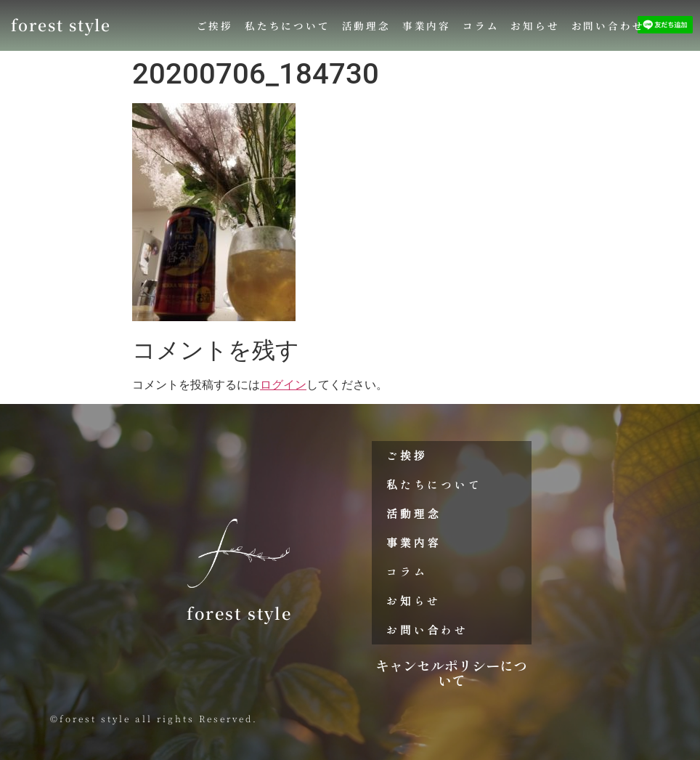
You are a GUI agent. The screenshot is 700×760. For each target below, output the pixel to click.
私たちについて (288, 25)
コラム (481, 25)
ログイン (283, 385)
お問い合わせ (608, 25)
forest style (61, 25)
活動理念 (366, 25)
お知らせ (535, 25)
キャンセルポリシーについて (451, 672)
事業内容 (427, 25)
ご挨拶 (215, 25)
